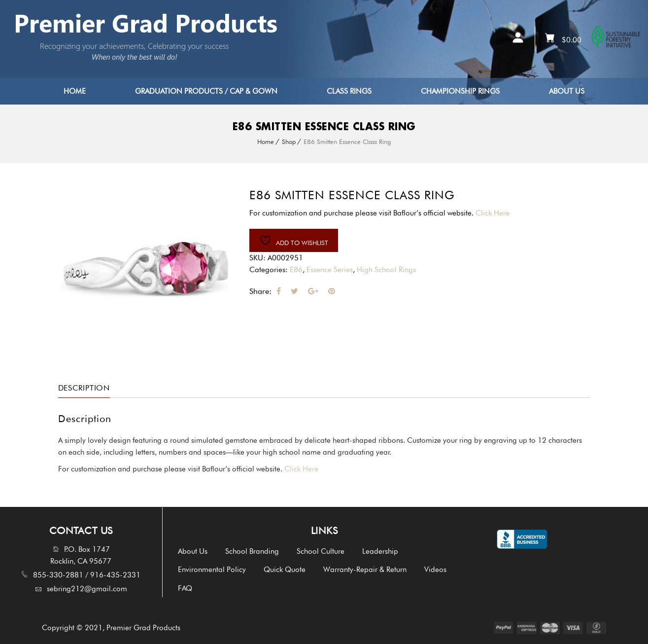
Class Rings (349, 91)
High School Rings (386, 270)
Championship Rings (460, 91)
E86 (296, 270)
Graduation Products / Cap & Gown (206, 91)
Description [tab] (85, 388)
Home (75, 91)
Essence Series (330, 270)
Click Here (495, 213)
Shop (289, 142)
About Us (567, 91)
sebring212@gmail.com (87, 589)
